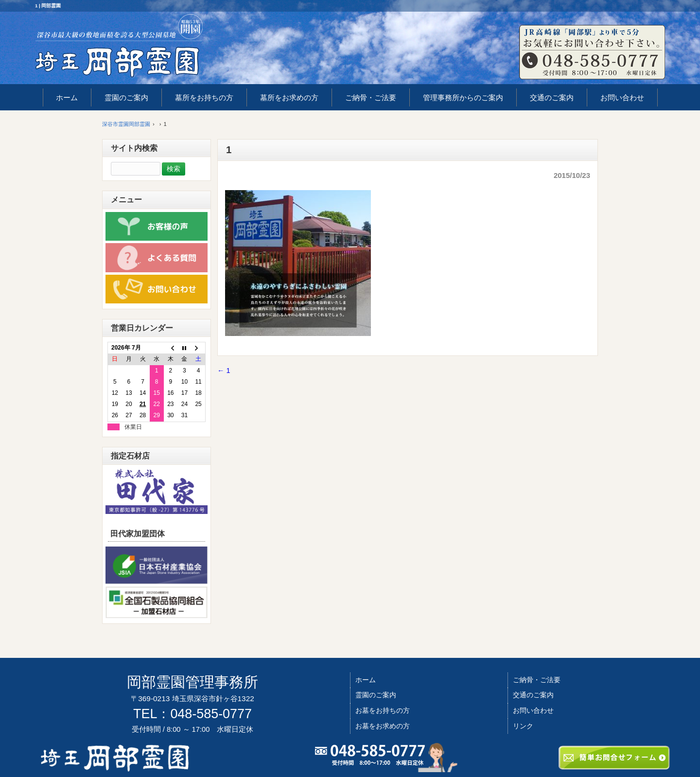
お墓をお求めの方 (383, 726)
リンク (523, 726)
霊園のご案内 (376, 695)
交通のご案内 (533, 695)
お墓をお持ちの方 (383, 710)
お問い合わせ (533, 710)
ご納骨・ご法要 (537, 680)
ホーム (366, 680)
